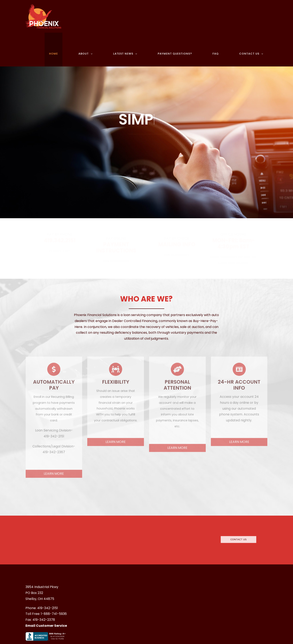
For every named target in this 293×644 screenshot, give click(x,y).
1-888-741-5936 (54, 614)
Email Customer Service (46, 626)
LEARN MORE (54, 471)
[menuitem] (59, 50)
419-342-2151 (48, 608)
